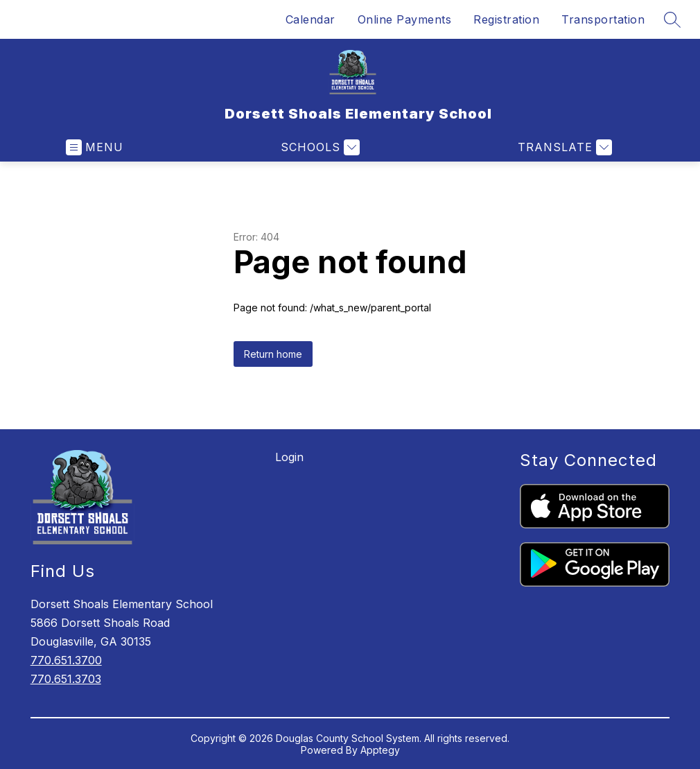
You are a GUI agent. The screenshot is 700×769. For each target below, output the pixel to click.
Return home (273, 354)
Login (289, 457)
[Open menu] (95, 147)
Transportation (603, 19)
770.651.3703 (66, 679)
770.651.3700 (66, 660)
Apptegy (380, 750)
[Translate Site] (563, 147)
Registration (506, 19)
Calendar (310, 19)
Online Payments (405, 19)
